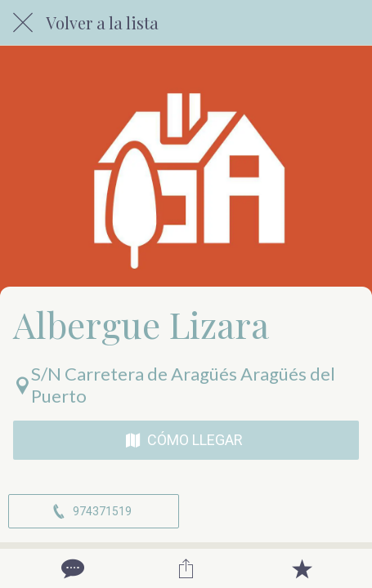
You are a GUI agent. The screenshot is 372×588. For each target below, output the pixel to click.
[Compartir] (186, 568)
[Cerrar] (23, 23)
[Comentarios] (71, 568)
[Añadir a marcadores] (302, 568)
